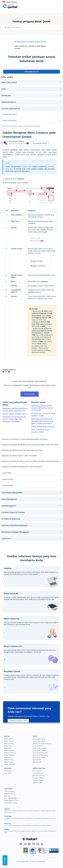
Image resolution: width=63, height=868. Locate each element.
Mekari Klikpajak (9, 755)
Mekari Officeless (10, 753)
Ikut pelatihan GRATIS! (40, 143)
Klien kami (7, 796)
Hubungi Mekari (38, 773)
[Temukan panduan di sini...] (31, 27)
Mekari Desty (8, 762)
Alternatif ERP (37, 760)
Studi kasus (8, 771)
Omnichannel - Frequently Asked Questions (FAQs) (43, 414)
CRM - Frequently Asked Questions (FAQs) (40, 431)
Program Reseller (38, 780)
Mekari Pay (8, 757)
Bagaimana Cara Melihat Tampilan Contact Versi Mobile (19, 456)
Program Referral (38, 778)
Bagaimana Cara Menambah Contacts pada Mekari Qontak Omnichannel (42, 408)
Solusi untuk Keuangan (40, 748)
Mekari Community (39, 775)
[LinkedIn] (9, 372)
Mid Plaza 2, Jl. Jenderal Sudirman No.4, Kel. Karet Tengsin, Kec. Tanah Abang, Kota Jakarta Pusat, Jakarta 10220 (30, 812)
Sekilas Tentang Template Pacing (15, 414)
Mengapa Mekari (10, 794)
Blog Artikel (8, 773)
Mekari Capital (9, 760)
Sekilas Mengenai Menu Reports (43, 426)
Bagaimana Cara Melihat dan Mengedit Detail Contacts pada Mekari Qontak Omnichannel (42, 421)
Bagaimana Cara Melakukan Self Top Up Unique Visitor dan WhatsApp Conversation (14, 419)
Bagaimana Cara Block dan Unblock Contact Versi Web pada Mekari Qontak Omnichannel (30, 461)
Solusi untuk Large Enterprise (42, 743)
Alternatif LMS (37, 762)
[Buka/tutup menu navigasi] (58, 6)
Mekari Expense (9, 750)
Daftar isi (5, 860)
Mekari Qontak (9, 743)
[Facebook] (3, 372)
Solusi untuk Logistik (39, 757)
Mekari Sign (8, 746)
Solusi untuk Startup (39, 739)
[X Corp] (6, 372)
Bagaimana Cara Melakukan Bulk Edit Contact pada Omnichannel (22, 450)
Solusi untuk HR (38, 746)
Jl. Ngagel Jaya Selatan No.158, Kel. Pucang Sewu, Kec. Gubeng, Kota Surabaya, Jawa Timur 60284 (30, 819)
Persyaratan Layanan (11, 803)
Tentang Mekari (9, 791)
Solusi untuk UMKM (39, 741)
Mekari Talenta (9, 739)
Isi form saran (30, 394)
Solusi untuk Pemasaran (40, 753)
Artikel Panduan (38, 782)
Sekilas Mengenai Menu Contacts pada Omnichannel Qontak (21, 126)
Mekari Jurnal (9, 741)
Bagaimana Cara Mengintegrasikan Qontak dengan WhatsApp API (15, 409)
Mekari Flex (8, 748)
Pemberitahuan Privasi (11, 801)
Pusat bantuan (37, 771)
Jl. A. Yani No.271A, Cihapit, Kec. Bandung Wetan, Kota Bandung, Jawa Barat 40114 (27, 826)
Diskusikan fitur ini (32, 72)
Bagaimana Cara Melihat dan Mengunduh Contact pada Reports (22, 467)
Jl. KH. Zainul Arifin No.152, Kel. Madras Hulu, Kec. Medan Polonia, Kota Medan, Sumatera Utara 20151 (31, 832)
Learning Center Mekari (16, 141)
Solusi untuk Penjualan (40, 750)
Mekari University (10, 764)
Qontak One (26, 166)
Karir (6, 798)
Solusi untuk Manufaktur (40, 755)
